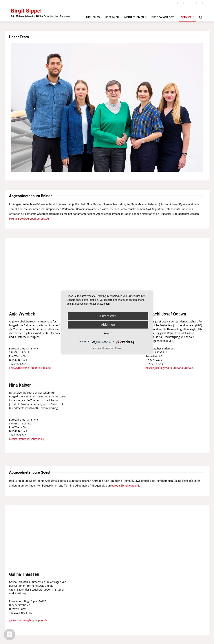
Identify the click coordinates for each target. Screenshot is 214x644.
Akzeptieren (108, 316)
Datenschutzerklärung (112, 348)
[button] (201, 17)
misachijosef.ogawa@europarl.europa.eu (170, 368)
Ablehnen (108, 325)
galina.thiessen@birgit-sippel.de (28, 620)
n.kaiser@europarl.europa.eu (27, 439)
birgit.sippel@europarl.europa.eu (29, 219)
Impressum (97, 348)
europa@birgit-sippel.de (126, 486)
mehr (108, 333)
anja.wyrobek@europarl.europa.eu (30, 368)
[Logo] (41, 13)
